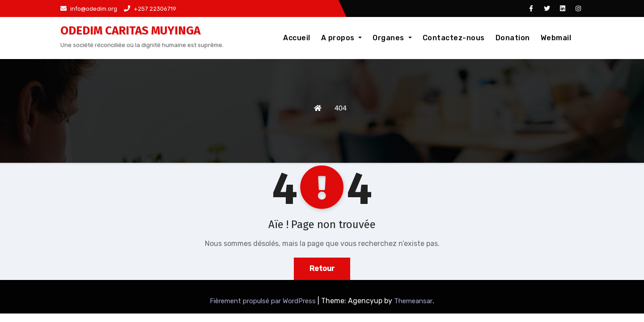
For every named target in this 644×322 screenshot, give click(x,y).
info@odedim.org (89, 9)
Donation (513, 38)
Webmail (556, 38)
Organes (392, 38)
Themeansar (413, 301)
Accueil (297, 38)
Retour (322, 269)
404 (341, 108)
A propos (342, 38)
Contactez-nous (454, 38)
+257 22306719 (150, 9)
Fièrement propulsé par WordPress (264, 301)
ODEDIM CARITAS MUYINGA (130, 31)
